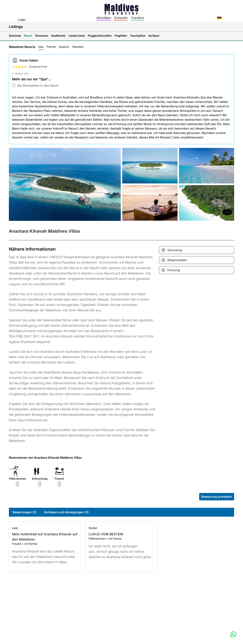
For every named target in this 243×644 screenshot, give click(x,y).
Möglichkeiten (177, 260)
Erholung (174, 270)
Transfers (137, 18)
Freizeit (16, 544)
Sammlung (175, 250)
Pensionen (42, 36)
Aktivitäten (104, 18)
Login (22, 20)
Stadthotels (58, 36)
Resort (28, 36)
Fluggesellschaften (100, 36)
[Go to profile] (45, 528)
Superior (64, 47)
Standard (78, 47)
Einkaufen (121, 18)
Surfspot (154, 36)
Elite (41, 47)
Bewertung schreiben (217, 497)
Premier (51, 47)
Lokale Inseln (77, 36)
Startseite (15, 36)
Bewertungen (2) (25, 512)
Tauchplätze (138, 36)
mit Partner (31, 544)
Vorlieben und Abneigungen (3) (66, 512)
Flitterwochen (97, 539)
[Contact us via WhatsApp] (233, 634)
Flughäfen (121, 36)
